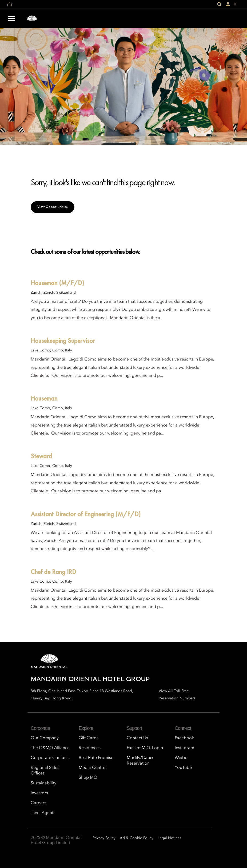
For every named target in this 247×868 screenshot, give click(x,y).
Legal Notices (169, 838)
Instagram (184, 748)
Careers (38, 803)
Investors (39, 793)
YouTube (183, 768)
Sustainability (43, 783)
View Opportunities (53, 207)
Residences (90, 748)
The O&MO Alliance (50, 748)
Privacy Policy (104, 838)
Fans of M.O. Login (145, 748)
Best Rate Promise (96, 758)
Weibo (181, 758)
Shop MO (88, 778)
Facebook (184, 738)
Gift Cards (89, 738)
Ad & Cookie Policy (137, 838)
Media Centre (92, 768)
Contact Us (137, 738)
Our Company (45, 738)
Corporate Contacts (50, 758)
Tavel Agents (43, 813)
